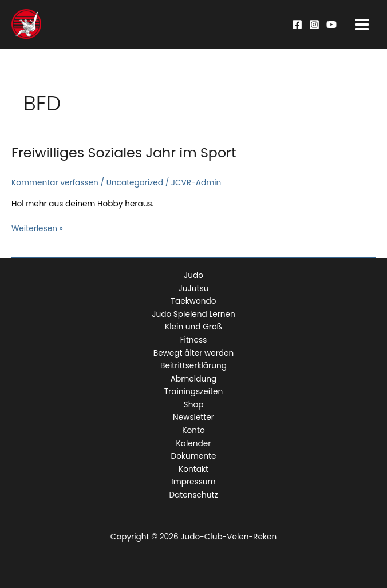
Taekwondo (194, 301)
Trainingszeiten (194, 392)
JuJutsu (194, 289)
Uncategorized (135, 183)
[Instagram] (314, 25)
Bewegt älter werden (193, 353)
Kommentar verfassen (55, 183)
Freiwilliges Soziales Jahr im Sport (124, 152)
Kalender (194, 444)
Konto (193, 430)
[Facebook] (297, 25)
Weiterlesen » (37, 229)
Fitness (194, 340)
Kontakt (193, 469)
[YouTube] (331, 25)
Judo (193, 275)
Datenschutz (193, 495)
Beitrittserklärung (193, 366)
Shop (194, 405)
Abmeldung (193, 379)
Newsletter (193, 417)
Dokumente (194, 456)
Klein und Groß (193, 327)
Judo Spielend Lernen (193, 314)
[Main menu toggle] (362, 25)
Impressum (193, 482)
